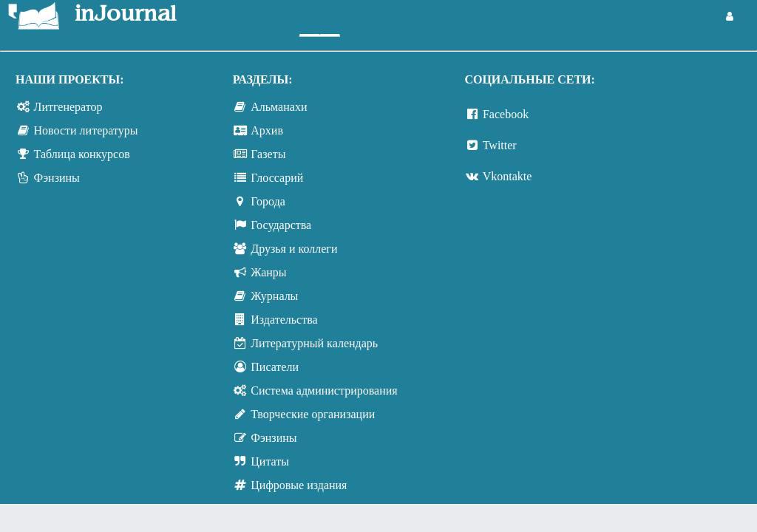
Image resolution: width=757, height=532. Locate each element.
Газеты (268, 154)
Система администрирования (324, 391)
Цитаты (270, 461)
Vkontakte (508, 176)
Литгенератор (68, 107)
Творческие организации (313, 414)
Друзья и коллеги (294, 249)
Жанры (268, 272)
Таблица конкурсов (82, 154)
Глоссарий (277, 178)
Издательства (284, 320)
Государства (281, 225)
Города (268, 201)
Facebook (506, 114)
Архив (267, 130)
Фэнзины (57, 178)
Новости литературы (86, 130)
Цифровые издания (299, 485)
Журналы (274, 296)
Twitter (500, 145)
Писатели (275, 367)
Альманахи (279, 107)
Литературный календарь (314, 343)
